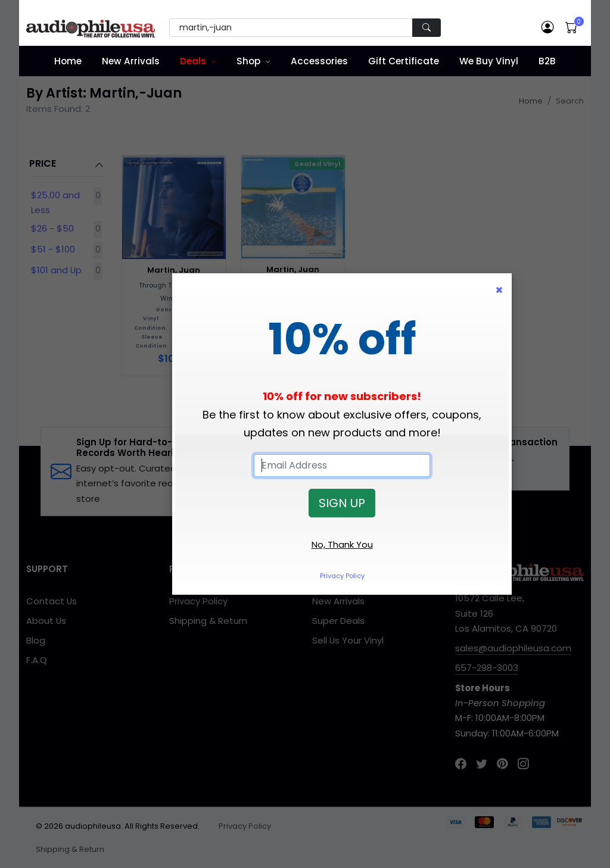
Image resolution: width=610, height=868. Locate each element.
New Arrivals (131, 61)
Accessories (319, 61)
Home (68, 61)
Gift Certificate (404, 61)
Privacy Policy (342, 576)
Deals (193, 61)
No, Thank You (342, 544)
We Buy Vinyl (489, 61)
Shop (248, 61)
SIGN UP (342, 503)
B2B (547, 61)
